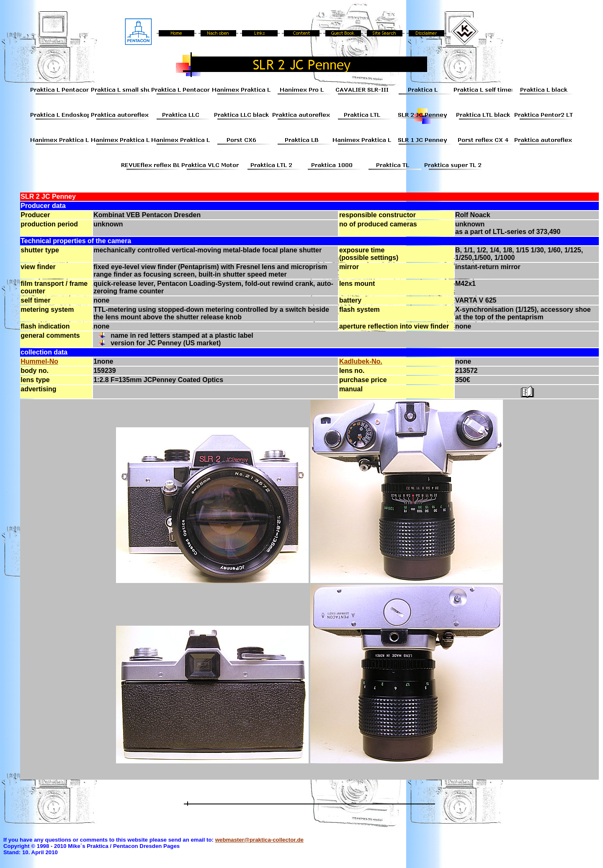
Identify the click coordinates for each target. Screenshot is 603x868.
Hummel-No (39, 361)
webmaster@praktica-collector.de (259, 840)
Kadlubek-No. (361, 361)
